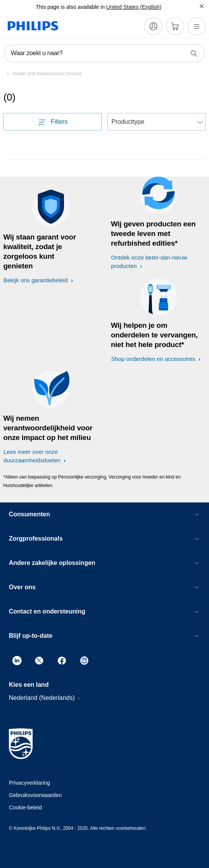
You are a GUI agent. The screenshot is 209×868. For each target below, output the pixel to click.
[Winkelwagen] (175, 26)
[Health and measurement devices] (43, 74)
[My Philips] (153, 26)
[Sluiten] (202, 6)
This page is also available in (70, 7)
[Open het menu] (197, 26)
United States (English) (134, 7)
